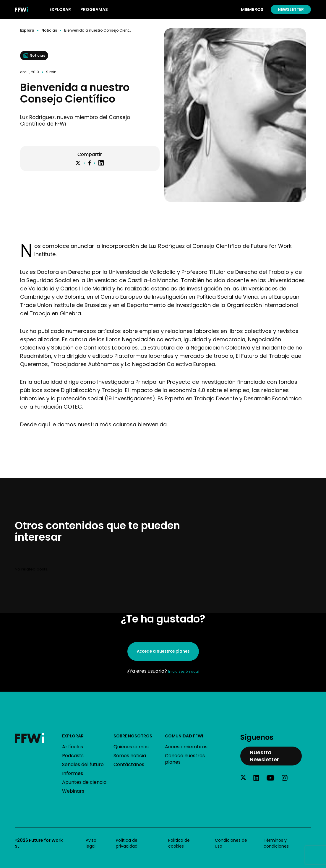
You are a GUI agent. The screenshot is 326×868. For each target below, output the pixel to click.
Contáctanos (129, 764)
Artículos (73, 747)
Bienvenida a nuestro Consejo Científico (98, 30)
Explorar (73, 736)
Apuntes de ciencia (84, 782)
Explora (27, 30)
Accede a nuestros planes (163, 651)
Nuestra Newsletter (264, 756)
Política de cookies (179, 843)
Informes (73, 773)
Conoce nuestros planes (185, 759)
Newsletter (291, 9)
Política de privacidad (127, 843)
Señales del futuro (83, 764)
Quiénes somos (131, 747)
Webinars (73, 791)
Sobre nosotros (133, 736)
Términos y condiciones (276, 843)
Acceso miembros (186, 747)
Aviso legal (91, 843)
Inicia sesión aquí (184, 672)
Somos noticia (130, 756)
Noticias (49, 30)
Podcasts (73, 756)
